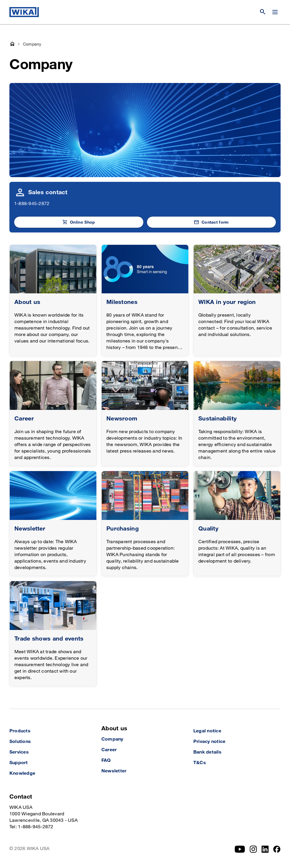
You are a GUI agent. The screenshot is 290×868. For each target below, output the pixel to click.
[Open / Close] (275, 12)
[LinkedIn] (265, 849)
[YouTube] (240, 849)
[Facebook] (277, 849)
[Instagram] (253, 849)
